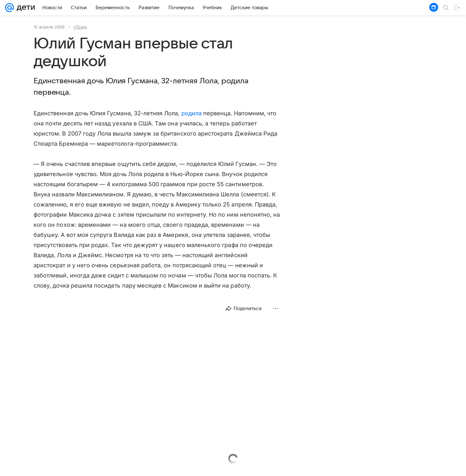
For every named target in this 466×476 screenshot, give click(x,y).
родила (192, 113)
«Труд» (80, 27)
